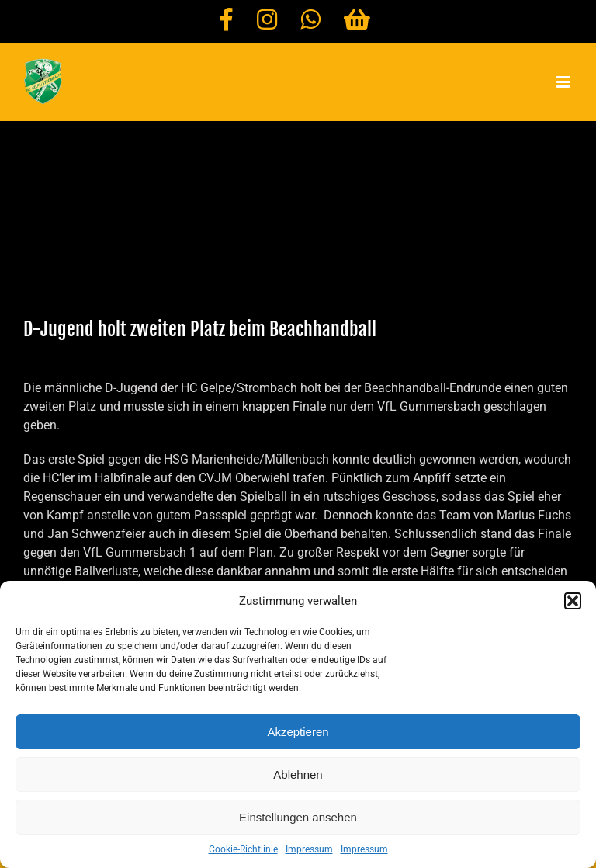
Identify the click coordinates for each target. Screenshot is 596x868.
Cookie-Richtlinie (243, 849)
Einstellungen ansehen (298, 817)
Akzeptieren (298, 732)
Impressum (309, 849)
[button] (573, 601)
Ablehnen (298, 774)
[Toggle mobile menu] (565, 82)
